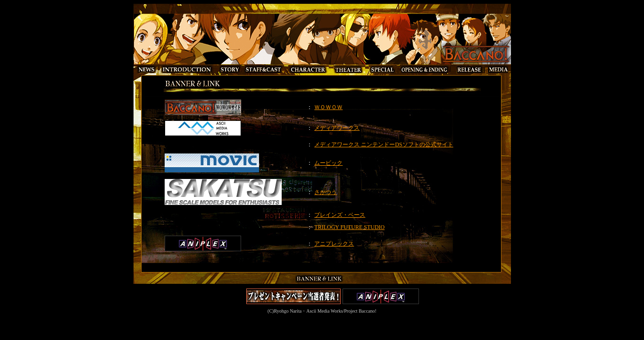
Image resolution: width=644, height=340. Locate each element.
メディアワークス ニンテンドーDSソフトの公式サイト (384, 144)
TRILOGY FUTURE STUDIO (349, 227)
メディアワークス (337, 128)
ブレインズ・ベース (340, 215)
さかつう (326, 192)
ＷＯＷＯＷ (328, 107)
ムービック (328, 163)
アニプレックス (334, 244)
